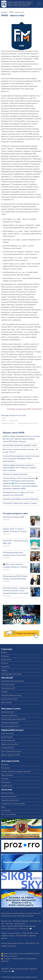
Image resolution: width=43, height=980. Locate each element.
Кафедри (4, 670)
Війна (3, 807)
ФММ (3, 418)
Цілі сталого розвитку (9, 814)
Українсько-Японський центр (11, 695)
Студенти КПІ (14, 421)
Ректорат (4, 652)
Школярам (5, 764)
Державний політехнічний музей (12, 681)
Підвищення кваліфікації (10, 723)
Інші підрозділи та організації (11, 674)
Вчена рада (5, 656)
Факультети (5, 667)
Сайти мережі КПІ (7, 733)
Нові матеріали (20, 924)
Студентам (5, 779)
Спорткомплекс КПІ (8, 688)
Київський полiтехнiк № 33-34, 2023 (14, 416)
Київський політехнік (8, 423)
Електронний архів (8, 748)
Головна (4, 12)
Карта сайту (9, 924)
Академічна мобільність (9, 716)
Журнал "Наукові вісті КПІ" (11, 755)
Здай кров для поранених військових (15, 474)
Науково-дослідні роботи (10, 744)
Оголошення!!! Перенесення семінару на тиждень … (21, 503)
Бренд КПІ (34, 921)
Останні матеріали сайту (15, 513)
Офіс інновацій (6, 703)
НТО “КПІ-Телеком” (8, 685)
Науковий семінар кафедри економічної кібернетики (21, 499)
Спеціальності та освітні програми (13, 804)
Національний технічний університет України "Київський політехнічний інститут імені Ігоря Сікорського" (20, 4)
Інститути (5, 663)
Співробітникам (7, 786)
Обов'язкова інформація (21, 921)
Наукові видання (7, 737)
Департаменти (6, 660)
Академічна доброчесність (10, 800)
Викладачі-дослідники (9, 797)
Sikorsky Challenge (7, 793)
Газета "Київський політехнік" (12, 751)
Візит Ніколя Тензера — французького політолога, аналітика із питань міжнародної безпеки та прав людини (16, 591)
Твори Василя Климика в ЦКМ (14, 517)
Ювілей (4, 421)
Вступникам (5, 768)
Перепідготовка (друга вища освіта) (13, 719)
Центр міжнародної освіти (10, 726)
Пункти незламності (10, 956)
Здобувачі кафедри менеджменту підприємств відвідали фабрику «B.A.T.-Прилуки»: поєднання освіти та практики (20, 468)
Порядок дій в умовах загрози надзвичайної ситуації (21, 954)
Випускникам (6, 782)
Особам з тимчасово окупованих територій (16, 772)
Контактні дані (6, 921)
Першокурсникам (7, 775)
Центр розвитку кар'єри (9, 699)
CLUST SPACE (6, 811)
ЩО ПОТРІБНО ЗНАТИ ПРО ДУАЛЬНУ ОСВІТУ (20, 445)
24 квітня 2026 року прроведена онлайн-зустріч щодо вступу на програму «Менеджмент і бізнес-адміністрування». (21, 459)
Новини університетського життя (28, 423)
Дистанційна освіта (8, 712)
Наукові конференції (8, 741)
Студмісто (5, 692)
